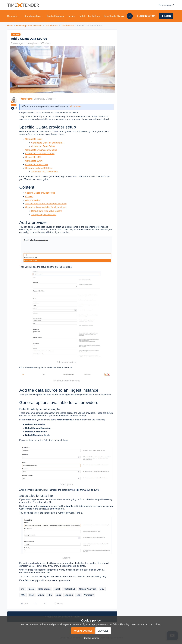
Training (71, 16)
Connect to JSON (34, 161)
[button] (146, 16)
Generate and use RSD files (39, 168)
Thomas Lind (26, 99)
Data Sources (51, 26)
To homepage (167, 5)
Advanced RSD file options (44, 172)
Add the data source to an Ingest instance (46, 204)
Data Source (44, 589)
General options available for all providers (46, 207)
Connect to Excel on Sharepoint (47, 143)
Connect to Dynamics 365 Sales (41, 150)
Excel (57, 589)
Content (29, 196)
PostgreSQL (69, 589)
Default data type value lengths (47, 211)
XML (23, 595)
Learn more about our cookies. (146, 624)
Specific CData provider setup (40, 193)
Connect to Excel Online (43, 146)
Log (79, 595)
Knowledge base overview (29, 26)
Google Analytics (88, 589)
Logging (69, 595)
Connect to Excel (34, 139)
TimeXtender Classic (114, 16)
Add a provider (33, 200)
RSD (50, 595)
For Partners (94, 16)
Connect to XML (33, 157)
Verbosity (89, 595)
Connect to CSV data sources (40, 153)
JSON (41, 595)
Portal (82, 16)
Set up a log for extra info (44, 214)
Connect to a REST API (37, 164)
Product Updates (55, 16)
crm (23, 589)
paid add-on (75, 106)
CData (32, 589)
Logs (58, 595)
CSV (102, 589)
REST (32, 595)
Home (10, 26)
